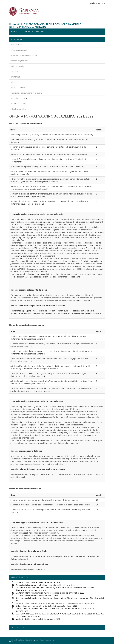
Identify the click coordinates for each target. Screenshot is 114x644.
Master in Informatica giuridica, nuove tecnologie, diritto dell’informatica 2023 (50, 593)
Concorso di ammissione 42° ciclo (25, 55)
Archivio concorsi (19, 98)
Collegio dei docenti (19, 50)
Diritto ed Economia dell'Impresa (28, 32)
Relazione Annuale (19, 88)
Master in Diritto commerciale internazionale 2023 (38, 582)
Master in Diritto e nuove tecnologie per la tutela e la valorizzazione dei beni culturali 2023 (55, 603)
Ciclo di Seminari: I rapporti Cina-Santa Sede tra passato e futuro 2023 (46, 606)
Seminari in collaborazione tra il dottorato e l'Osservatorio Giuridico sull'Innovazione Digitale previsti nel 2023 (60, 599)
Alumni (14, 82)
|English (98, 3)
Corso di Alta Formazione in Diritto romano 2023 (37, 595)
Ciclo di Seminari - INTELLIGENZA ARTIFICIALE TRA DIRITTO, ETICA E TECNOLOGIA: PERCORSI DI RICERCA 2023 (57, 610)
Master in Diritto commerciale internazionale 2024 (38, 619)
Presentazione (17, 45)
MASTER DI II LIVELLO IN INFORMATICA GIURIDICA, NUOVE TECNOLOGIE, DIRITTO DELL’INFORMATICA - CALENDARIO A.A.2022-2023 (60, 615)
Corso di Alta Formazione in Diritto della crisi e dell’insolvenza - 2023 (46, 585)
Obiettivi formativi (18, 109)
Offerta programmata (21, 61)
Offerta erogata (18, 66)
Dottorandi (16, 77)
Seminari (15, 71)
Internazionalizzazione (21, 104)
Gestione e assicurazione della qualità (27, 93)
